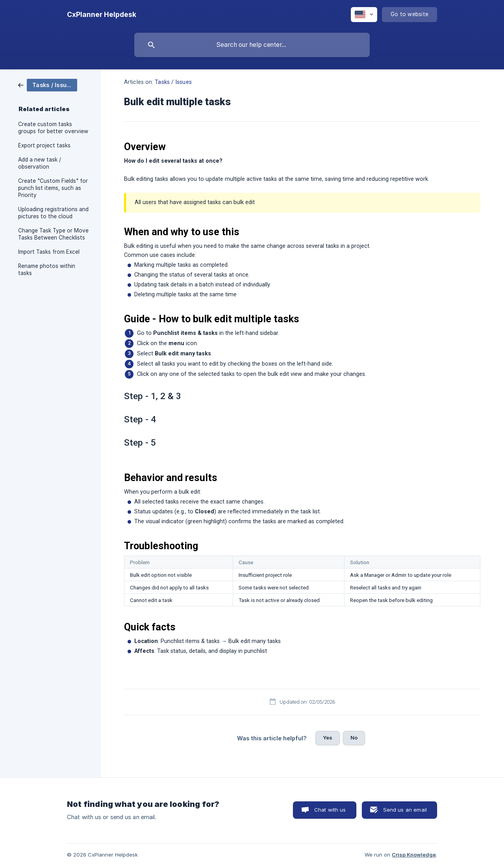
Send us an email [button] (405, 810)
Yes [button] (328, 738)
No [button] (354, 738)
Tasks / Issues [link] (173, 82)
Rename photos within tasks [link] (47, 269)
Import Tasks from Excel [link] (49, 252)
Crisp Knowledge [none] (414, 855)
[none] (102, 15)
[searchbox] (252, 45)
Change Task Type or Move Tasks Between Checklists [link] (53, 234)
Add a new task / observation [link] (40, 163)
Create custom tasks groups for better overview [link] (53, 128)
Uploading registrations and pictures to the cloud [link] (53, 213)
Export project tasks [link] (44, 145)
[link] (48, 85)
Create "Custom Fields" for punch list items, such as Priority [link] (53, 188)
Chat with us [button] (330, 810)
